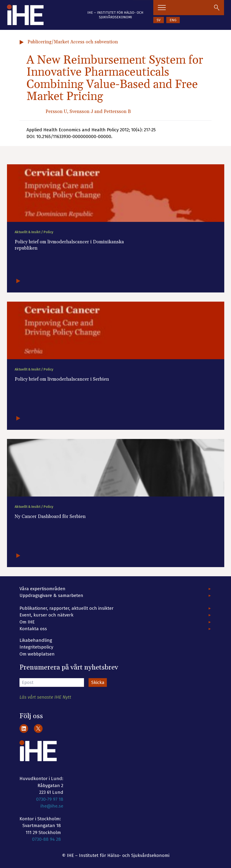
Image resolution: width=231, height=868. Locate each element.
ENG (173, 20)
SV (159, 20)
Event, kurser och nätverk (46, 615)
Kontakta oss (33, 629)
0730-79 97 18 (50, 799)
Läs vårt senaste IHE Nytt (45, 697)
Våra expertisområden (42, 589)
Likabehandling (36, 640)
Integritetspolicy (36, 647)
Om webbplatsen (37, 654)
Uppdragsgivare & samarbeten (51, 595)
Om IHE (27, 622)
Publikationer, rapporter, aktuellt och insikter (67, 608)
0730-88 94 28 (46, 839)
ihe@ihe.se (52, 806)
